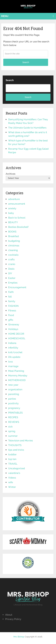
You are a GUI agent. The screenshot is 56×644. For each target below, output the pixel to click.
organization (15, 389)
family (12, 301)
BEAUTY (13, 222)
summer (13, 436)
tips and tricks (16, 450)
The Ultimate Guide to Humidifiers (27, 128)
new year (13, 385)
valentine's (14, 473)
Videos (12, 478)
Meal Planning (16, 371)
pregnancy (14, 408)
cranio (12, 264)
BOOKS (12, 232)
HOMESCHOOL (17, 338)
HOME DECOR (16, 334)
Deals (11, 269)
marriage (13, 366)
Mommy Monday (18, 376)
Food (11, 315)
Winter (12, 487)
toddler (12, 454)
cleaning (13, 250)
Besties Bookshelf (18, 227)
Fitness (12, 311)
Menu (5, 16)
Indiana (12, 343)
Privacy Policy (13, 619)
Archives (11, 174)
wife (11, 482)
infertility (13, 348)
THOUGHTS (15, 445)
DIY (10, 273)
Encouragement (17, 287)
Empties (13, 283)
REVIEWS (14, 422)
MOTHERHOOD (17, 380)
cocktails (13, 255)
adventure (14, 199)
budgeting (14, 241)
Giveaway (14, 324)
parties (12, 399)
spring (12, 431)
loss (11, 362)
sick (10, 427)
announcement (17, 204)
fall (10, 297)
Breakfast (14, 236)
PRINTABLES (15, 413)
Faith (11, 292)
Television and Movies (21, 441)
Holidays (13, 329)
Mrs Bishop (19, 637)
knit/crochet (15, 352)
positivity (13, 403)
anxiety (12, 208)
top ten (12, 459)
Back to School (17, 218)
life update (14, 357)
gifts (11, 320)
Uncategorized (17, 468)
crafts (11, 259)
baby (11, 213)
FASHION (13, 306)
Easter (12, 278)
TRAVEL (13, 464)
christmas (14, 246)
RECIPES (13, 417)
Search (26, 62)
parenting (14, 394)
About (9, 615)
